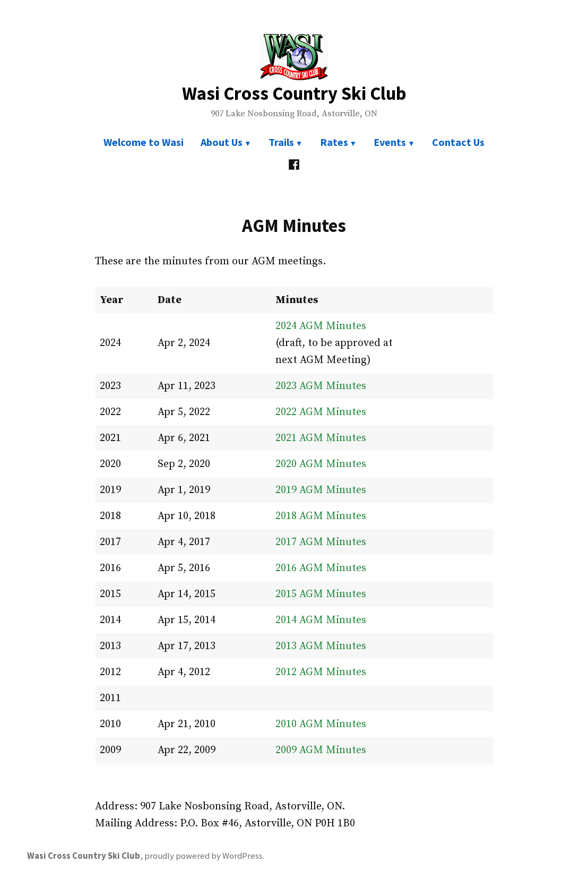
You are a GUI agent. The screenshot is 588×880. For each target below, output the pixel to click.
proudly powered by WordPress (204, 856)
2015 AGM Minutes (321, 594)
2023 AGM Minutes (321, 386)
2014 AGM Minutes (321, 620)
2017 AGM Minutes (321, 542)
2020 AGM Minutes (321, 464)
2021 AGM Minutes (321, 438)
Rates (334, 142)
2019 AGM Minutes (321, 490)
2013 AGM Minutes (321, 646)
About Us (222, 142)
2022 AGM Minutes (321, 412)
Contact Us (458, 142)
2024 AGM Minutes (321, 326)
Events (390, 142)
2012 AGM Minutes (321, 672)
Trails (281, 142)
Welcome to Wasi (144, 142)
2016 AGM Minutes (321, 568)
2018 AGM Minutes (321, 516)
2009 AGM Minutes (321, 750)
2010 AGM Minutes (321, 724)
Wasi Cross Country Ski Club (294, 93)
